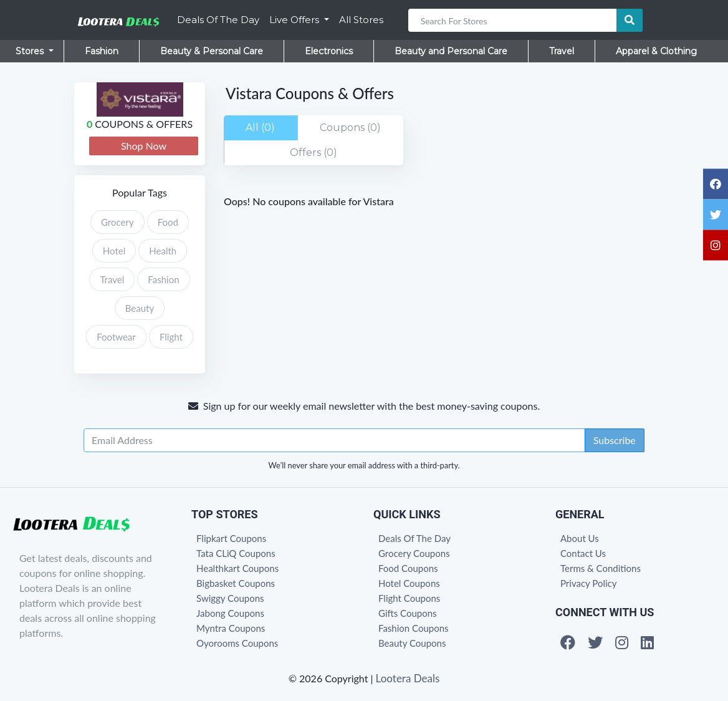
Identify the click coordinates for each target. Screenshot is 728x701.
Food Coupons (408, 568)
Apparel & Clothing (656, 51)
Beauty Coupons (412, 643)
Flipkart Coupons (231, 538)
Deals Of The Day (218, 20)
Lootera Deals (408, 678)
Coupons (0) (350, 128)
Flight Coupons (409, 598)
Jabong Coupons (230, 613)
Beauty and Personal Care (451, 51)
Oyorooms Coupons (237, 643)
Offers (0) (314, 152)
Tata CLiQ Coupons (236, 553)
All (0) (260, 128)
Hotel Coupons (409, 583)
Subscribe (615, 440)
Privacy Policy (588, 583)
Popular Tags (140, 192)
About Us (580, 538)
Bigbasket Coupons (236, 583)
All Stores (361, 20)
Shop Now (144, 146)
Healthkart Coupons (237, 568)
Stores (31, 51)
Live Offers (295, 20)
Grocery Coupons (414, 553)
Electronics (329, 51)
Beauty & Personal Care (212, 51)
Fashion (102, 51)
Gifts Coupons (408, 613)
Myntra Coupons (231, 628)
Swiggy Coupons (230, 598)
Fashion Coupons (414, 628)
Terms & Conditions (601, 568)
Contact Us (583, 553)
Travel (562, 51)
